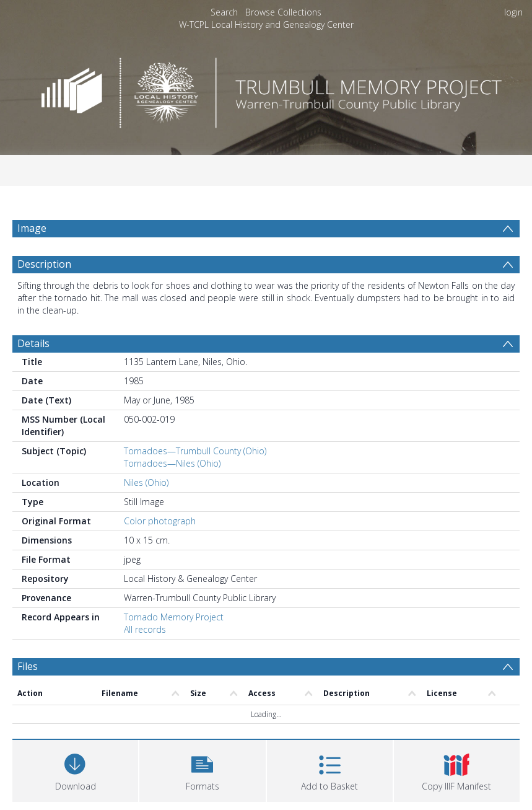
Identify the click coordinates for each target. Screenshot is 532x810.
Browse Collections (283, 12)
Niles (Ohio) (146, 482)
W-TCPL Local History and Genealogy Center (266, 24)
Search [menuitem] (224, 12)
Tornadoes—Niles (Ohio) (172, 463)
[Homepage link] (266, 90)
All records (145, 629)
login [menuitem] (513, 12)
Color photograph (160, 521)
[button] (202, 769)
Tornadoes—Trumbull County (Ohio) (195, 451)
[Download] (75, 769)
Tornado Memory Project (174, 617)
